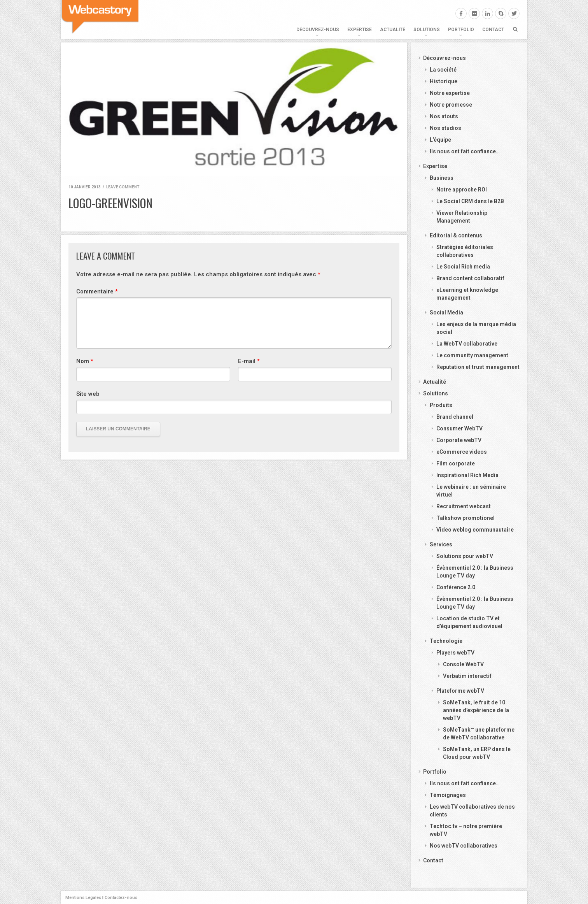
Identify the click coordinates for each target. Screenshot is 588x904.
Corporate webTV (459, 440)
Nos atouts (444, 116)
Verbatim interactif (467, 676)
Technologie (446, 641)
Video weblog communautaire (475, 530)
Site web (88, 394)
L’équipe (440, 140)
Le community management (472, 355)
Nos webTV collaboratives (464, 846)
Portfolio (461, 30)
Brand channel (455, 417)
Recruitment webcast (464, 506)
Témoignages (448, 795)
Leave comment (123, 187)
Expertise (360, 30)
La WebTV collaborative (467, 344)
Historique (444, 81)
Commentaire (97, 291)
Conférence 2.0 (456, 587)
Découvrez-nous (318, 30)
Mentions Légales (83, 898)
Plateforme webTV (460, 691)
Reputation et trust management (478, 367)
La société (443, 70)
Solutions (427, 30)
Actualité (393, 30)
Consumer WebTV (459, 428)
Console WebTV (463, 664)
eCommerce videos (462, 452)
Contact (493, 30)
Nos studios (445, 128)
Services (441, 544)
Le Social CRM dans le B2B (470, 201)
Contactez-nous (121, 898)
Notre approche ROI (462, 190)
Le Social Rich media (463, 267)
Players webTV (455, 653)
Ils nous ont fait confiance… (465, 151)
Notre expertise (450, 93)
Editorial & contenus (456, 235)
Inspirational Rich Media (467, 475)
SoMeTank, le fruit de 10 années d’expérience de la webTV (476, 710)
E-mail (249, 361)
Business (442, 178)
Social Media (446, 312)
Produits (441, 405)
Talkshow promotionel (465, 518)
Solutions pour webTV (465, 556)
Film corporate (456, 463)
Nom (85, 361)
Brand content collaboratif (470, 278)
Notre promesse (451, 105)
